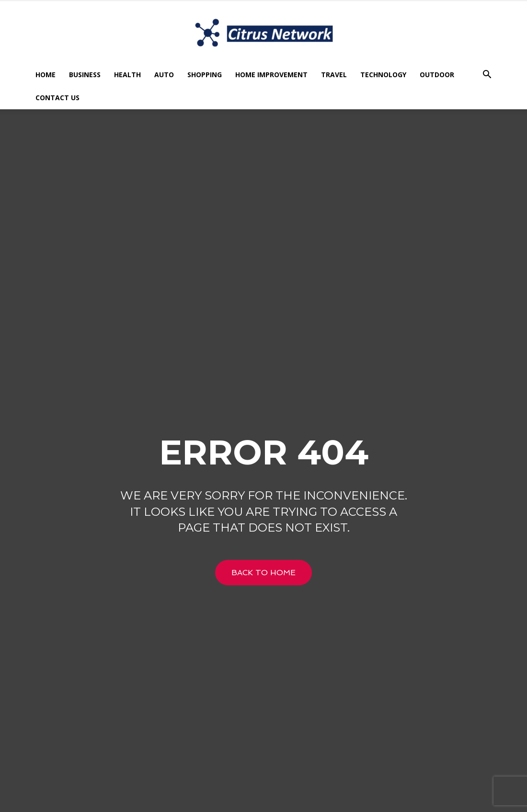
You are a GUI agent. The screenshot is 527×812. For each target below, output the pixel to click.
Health (127, 75)
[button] (487, 75)
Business (85, 75)
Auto (164, 75)
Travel (334, 75)
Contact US (57, 98)
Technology (383, 75)
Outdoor (437, 75)
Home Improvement (271, 75)
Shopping (205, 75)
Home (46, 75)
